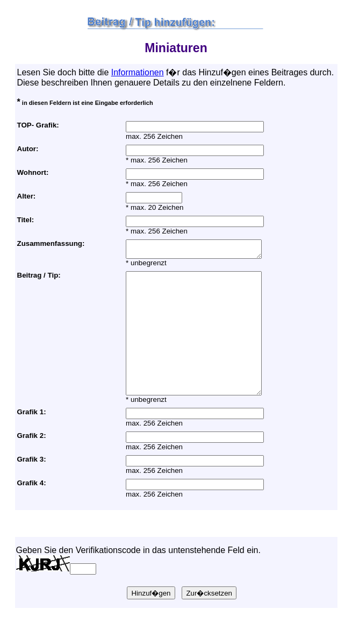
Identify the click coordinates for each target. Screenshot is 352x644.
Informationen (138, 72)
